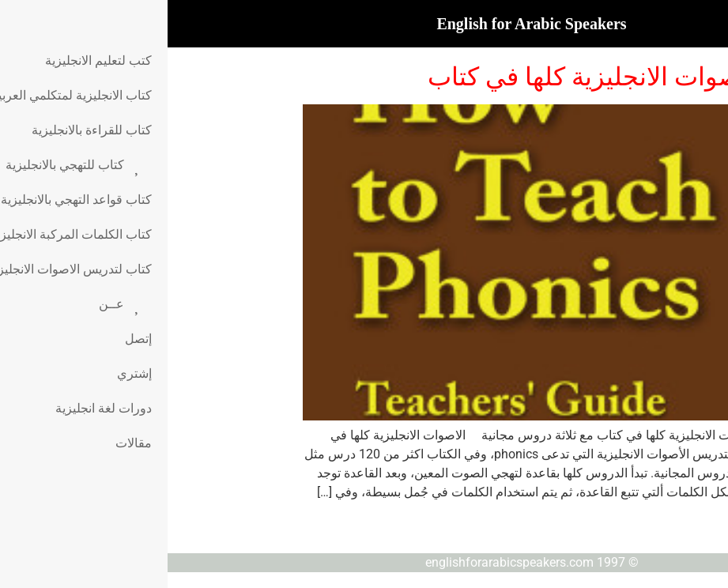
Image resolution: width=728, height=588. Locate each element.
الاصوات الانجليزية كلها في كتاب (427, 77)
